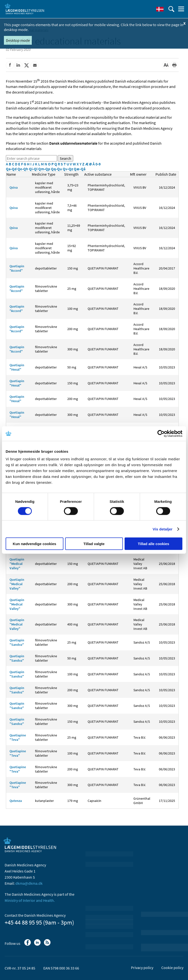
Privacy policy (142, 968)
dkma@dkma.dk (29, 883)
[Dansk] (160, 9)
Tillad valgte (94, 544)
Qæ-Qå (80, 169)
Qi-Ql (34, 169)
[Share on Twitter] (26, 65)
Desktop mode (18, 40)
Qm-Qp (45, 169)
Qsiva (14, 187)
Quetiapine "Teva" (18, 737)
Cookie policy (172, 968)
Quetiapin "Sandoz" (17, 642)
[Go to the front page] (24, 9)
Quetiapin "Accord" (17, 268)
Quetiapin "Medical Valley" (17, 564)
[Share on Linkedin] (18, 65)
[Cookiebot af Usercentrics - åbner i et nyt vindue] (161, 433)
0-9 (98, 164)
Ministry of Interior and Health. (30, 900)
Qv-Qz (68, 169)
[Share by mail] (35, 65)
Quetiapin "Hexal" (17, 367)
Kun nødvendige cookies (35, 544)
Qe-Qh (23, 169)
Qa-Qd (12, 169)
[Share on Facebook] (10, 65)
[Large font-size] (166, 65)
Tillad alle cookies (153, 544)
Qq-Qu (57, 169)
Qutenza (16, 801)
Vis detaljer (163, 529)
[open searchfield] (171, 9)
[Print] (174, 65)
